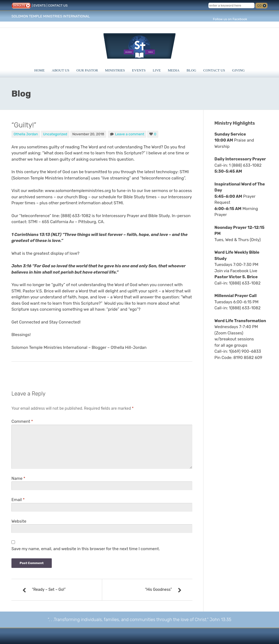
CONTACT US (58, 5)
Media (174, 70)
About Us (60, 70)
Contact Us (214, 70)
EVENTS (40, 5)
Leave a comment (130, 134)
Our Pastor (87, 70)
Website (19, 521)
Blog (191, 70)
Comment (22, 421)
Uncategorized (55, 134)
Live (157, 70)
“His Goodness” (158, 590)
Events (139, 70)
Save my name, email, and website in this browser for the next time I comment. (86, 549)
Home (40, 70)
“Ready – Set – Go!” (49, 590)
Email (18, 500)
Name (18, 478)
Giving (238, 70)
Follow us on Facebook (230, 19)
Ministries (115, 70)
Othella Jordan (26, 134)
